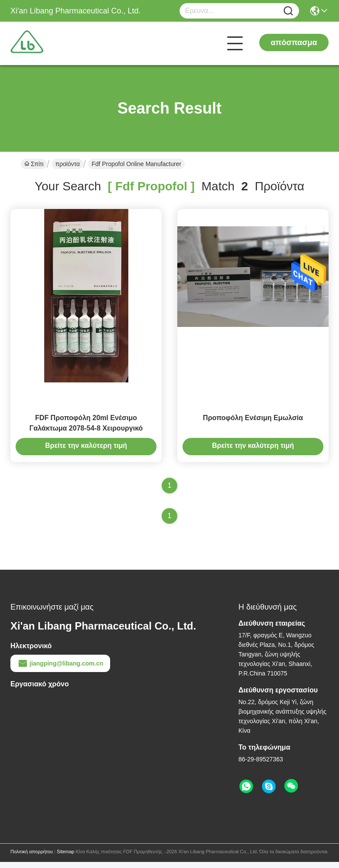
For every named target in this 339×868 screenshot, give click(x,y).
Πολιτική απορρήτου (32, 858)
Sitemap (65, 858)
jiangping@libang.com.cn (60, 669)
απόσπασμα (294, 42)
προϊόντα (67, 164)
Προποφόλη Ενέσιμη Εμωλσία (253, 424)
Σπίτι (34, 164)
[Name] (288, 11)
